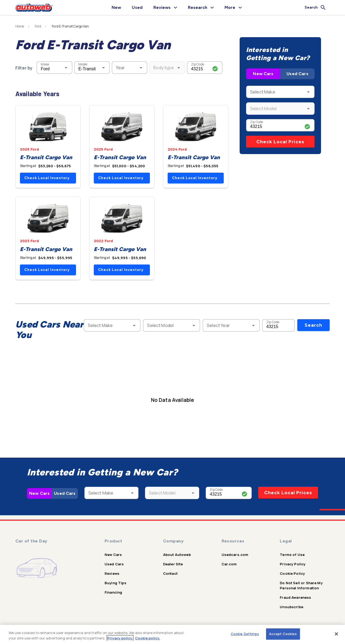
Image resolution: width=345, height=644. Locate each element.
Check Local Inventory (47, 178)
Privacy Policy (293, 564)
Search (313, 325)
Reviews (112, 573)
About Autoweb (177, 555)
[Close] (336, 634)
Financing (113, 592)
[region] (172, 634)
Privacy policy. (120, 638)
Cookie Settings (245, 634)
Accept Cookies (283, 634)
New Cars (263, 74)
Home (20, 26)
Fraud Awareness (295, 597)
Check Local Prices (280, 142)
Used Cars (297, 74)
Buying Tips (115, 583)
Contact (170, 573)
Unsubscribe (291, 607)
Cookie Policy (292, 573)
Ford (38, 26)
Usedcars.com (235, 555)
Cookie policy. (148, 638)
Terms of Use (292, 555)
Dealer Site (173, 564)
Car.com (229, 564)
